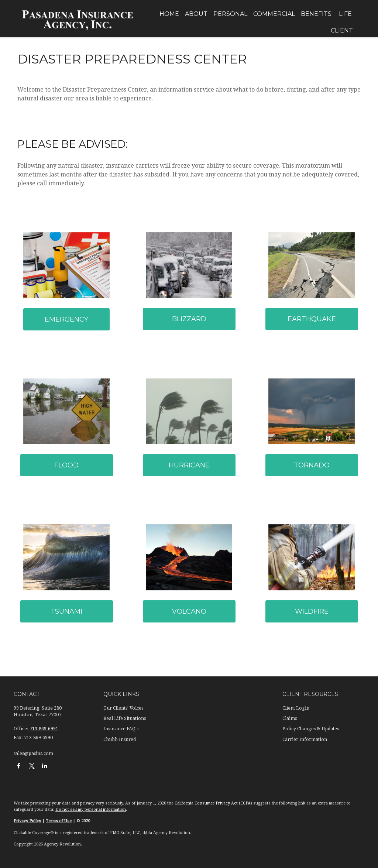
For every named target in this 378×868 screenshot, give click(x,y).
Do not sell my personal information (91, 809)
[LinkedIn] (44, 766)
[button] (169, 14)
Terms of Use (59, 821)
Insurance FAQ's (121, 729)
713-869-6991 (44, 729)
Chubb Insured (120, 740)
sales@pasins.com (33, 754)
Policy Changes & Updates (311, 729)
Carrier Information (305, 740)
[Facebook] (19, 766)
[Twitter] (32, 766)
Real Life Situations (125, 718)
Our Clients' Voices (123, 708)
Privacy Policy (27, 821)
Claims (290, 718)
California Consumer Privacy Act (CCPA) (213, 803)
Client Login (296, 708)
